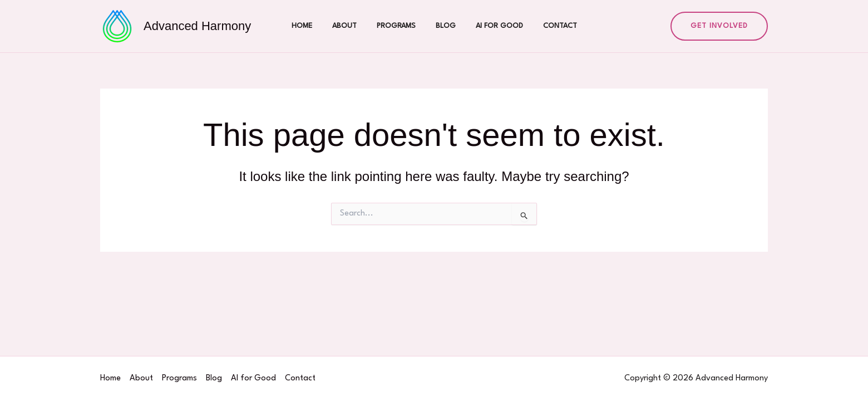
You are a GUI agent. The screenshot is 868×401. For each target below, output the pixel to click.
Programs (398, 26)
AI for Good (493, 26)
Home (313, 26)
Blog (443, 26)
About (351, 26)
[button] (719, 26)
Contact (549, 26)
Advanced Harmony (197, 26)
